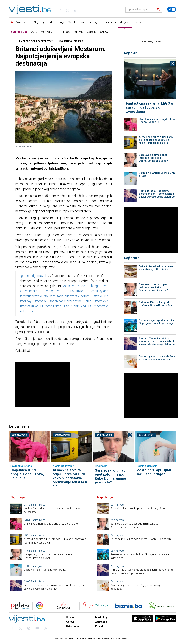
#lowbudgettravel (32, 296)
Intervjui (94, 22)
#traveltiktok (76, 291)
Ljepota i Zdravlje (73, 32)
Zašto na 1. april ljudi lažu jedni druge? (157, 174)
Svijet (72, 22)
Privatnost (73, 626)
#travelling (101, 296)
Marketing (101, 617)
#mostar (26, 306)
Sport (82, 22)
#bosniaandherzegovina (65, 301)
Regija (61, 22)
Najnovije (40, 22)
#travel (82, 286)
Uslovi (70, 622)
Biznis (137, 22)
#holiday (26, 301)
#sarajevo (102, 301)
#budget (50, 296)
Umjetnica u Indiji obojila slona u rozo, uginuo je (157, 121)
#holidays (69, 286)
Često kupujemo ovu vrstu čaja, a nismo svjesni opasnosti (157, 358)
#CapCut (37, 306)
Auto (34, 32)
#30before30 (84, 296)
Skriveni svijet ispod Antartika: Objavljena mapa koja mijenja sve (157, 323)
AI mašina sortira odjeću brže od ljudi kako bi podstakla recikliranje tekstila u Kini (156, 140)
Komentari (109, 22)
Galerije (92, 32)
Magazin (125, 22)
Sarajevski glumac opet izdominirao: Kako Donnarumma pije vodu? (153, 158)
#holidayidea (100, 291)
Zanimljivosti (19, 32)
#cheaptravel (52, 291)
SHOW (104, 32)
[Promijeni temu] (172, 9)
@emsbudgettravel (33, 276)
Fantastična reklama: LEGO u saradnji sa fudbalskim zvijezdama (149, 107)
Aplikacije (101, 622)
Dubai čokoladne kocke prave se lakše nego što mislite (156, 268)
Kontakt (100, 626)
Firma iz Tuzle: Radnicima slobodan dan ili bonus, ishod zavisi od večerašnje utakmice (157, 194)
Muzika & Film (50, 32)
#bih (88, 301)
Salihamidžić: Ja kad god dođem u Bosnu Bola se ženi (156, 304)
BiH (51, 22)
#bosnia (40, 301)
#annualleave (65, 296)
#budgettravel (99, 286)
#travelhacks (29, 291)
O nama (71, 617)
